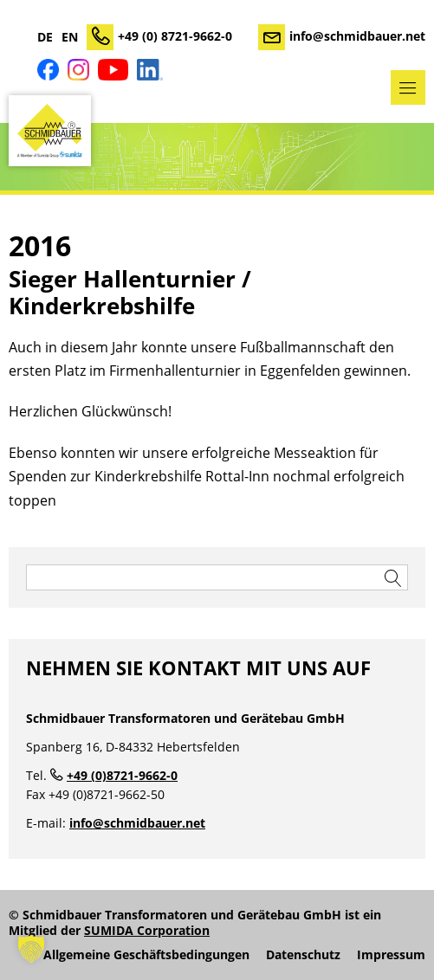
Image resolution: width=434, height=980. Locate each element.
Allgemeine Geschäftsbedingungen (146, 955)
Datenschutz (303, 955)
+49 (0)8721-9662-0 (122, 775)
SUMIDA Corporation (147, 930)
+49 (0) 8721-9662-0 (175, 36)
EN (70, 37)
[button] (31, 949)
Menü (408, 87)
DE (45, 37)
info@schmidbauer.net (357, 36)
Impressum (391, 955)
